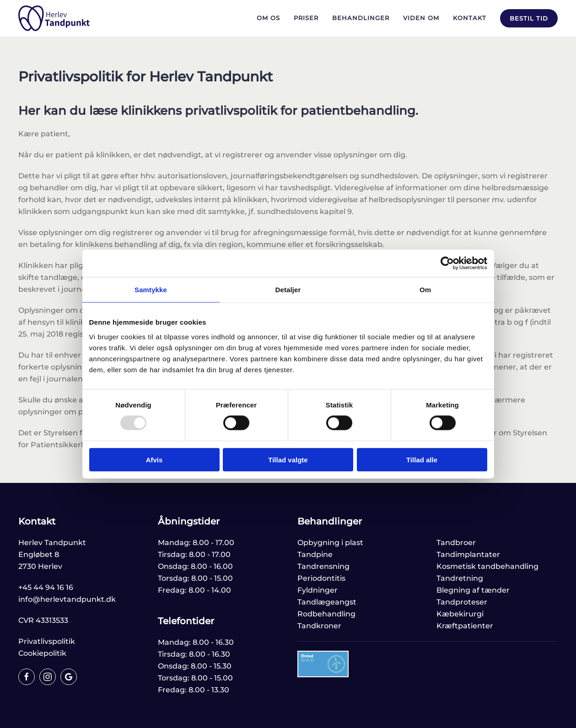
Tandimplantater (468, 554)
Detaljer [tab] (288, 290)
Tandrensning (323, 566)
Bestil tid (529, 18)
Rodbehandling (326, 614)
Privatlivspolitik (47, 641)
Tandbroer (456, 543)
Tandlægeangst (327, 602)
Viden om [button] (421, 18)
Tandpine (315, 554)
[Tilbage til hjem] (54, 18)
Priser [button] (306, 18)
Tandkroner (319, 626)
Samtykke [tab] (151, 290)
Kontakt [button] (470, 18)
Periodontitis (321, 578)
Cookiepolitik (42, 653)
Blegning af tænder (473, 590)
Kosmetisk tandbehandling (487, 566)
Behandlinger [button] (361, 18)
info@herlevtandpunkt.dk (67, 599)
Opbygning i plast (330, 543)
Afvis (154, 459)
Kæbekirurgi (460, 614)
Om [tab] (425, 290)
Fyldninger (318, 590)
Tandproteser (462, 602)
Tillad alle (422, 459)
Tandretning (460, 578)
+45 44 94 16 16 (46, 587)
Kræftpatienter (465, 626)
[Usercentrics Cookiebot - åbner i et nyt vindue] (447, 263)
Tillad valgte (288, 459)
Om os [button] (268, 18)
